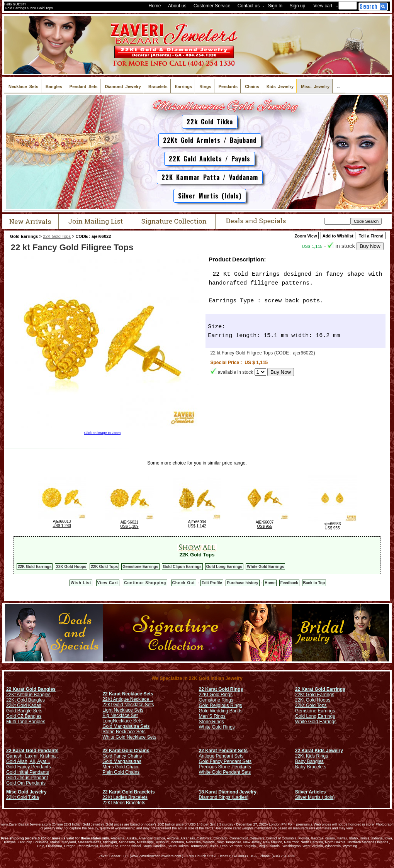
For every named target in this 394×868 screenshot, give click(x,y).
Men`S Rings (212, 716)
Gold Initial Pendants (28, 772)
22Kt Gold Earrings (315, 695)
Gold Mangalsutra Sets (126, 726)
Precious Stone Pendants (225, 767)
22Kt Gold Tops (311, 705)
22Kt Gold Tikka (23, 797)
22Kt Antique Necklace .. (128, 699)
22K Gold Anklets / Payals (210, 159)
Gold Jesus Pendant (27, 778)
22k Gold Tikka (210, 122)
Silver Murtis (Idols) (210, 196)
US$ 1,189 (129, 526)
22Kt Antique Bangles (28, 695)
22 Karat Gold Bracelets (128, 792)
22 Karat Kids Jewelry (319, 751)
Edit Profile (212, 583)
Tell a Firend (371, 236)
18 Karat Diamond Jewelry (228, 792)
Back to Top (314, 583)
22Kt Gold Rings (216, 695)
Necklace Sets (128, 721)
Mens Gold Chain (120, 767)
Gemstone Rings (216, 700)
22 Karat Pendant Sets (223, 751)
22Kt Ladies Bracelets (125, 797)
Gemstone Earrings (140, 567)
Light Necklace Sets (123, 710)
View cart (323, 6)
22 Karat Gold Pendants (32, 751)
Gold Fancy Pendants (28, 767)
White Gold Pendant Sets (225, 772)
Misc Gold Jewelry (26, 792)
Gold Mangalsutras (122, 761)
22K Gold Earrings (35, 567)
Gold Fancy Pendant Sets (225, 761)
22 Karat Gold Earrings (320, 689)
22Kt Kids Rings (312, 756)
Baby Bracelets (311, 767)
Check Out (184, 583)
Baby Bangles (309, 761)
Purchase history (242, 583)
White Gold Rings (217, 727)
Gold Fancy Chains (122, 756)
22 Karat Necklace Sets (128, 694)
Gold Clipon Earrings (182, 567)
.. (339, 86)
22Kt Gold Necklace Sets (128, 705)
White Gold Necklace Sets (129, 737)
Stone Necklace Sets (124, 732)
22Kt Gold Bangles (25, 700)
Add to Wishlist (338, 236)
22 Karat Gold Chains (126, 751)
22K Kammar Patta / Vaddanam (210, 177)
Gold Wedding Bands (221, 711)
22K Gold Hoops (71, 567)
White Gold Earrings (265, 567)
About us (177, 6)
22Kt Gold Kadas (24, 705)
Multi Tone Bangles (26, 722)
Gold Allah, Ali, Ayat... (28, 761)
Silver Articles (311, 792)
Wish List (81, 583)
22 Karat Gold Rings (221, 689)
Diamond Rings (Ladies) (224, 797)
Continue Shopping (145, 583)
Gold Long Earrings (224, 567)
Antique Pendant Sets (221, 756)
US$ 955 (265, 526)
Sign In (275, 6)
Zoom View (306, 236)
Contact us (249, 6)
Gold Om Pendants (26, 783)
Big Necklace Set (120, 715)
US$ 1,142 (197, 526)
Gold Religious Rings (221, 705)
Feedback (289, 583)
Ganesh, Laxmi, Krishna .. (33, 756)
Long (108, 721)
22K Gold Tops (57, 236)
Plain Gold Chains (121, 772)
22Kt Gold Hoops (313, 700)
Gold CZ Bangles (24, 716)
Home (155, 6)
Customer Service (212, 6)
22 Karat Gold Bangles (31, 689)
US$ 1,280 (62, 526)
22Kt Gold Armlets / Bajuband (210, 140)
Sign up (298, 6)
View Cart (108, 583)
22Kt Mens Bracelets (124, 803)
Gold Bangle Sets (24, 711)
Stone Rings (211, 722)
